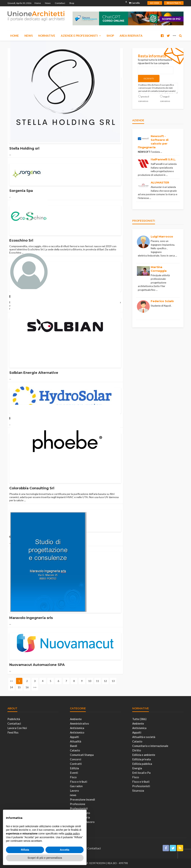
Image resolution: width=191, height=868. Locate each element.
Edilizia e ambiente (144, 755)
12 (105, 681)
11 (98, 681)
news (73, 795)
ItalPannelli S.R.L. (163, 158)
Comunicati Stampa (82, 755)
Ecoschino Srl (21, 240)
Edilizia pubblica (142, 764)
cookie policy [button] (72, 834)
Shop (72, 3)
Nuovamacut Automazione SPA (37, 665)
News (48, 3)
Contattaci (60, 3)
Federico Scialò (162, 300)
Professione (78, 804)
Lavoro (74, 791)
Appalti (74, 737)
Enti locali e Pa (141, 773)
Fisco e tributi (79, 782)
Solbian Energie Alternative (34, 373)
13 (113, 681)
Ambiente (76, 719)
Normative (47, 36)
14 (11, 687)
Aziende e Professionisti (79, 36)
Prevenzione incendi (82, 799)
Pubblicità (14, 719)
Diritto (137, 750)
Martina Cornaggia (159, 268)
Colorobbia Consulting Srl (32, 488)
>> (35, 687)
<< (11, 681)
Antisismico (77, 732)
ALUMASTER (160, 182)
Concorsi (76, 759)
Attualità (76, 741)
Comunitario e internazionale (150, 746)
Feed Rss (13, 732)
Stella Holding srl (24, 148)
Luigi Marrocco (162, 236)
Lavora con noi (17, 728)
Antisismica (77, 728)
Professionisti (141, 786)
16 (27, 687)
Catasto (75, 750)
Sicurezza (138, 791)
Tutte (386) (139, 719)
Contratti (76, 764)
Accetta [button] (65, 850)
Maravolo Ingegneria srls (31, 618)
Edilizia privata (141, 759)
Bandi (73, 746)
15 (19, 687)
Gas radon (76, 786)
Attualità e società (144, 737)
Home (38, 3)
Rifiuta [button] (25, 850)
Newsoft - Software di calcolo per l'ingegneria (153, 141)
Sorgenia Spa (21, 191)
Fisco (73, 777)
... (10, 154)
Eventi (74, 773)
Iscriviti (145, 78)
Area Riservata (131, 36)
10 (90, 681)
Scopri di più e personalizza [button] (45, 858)
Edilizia (74, 768)
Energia (137, 768)
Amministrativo (79, 723)
